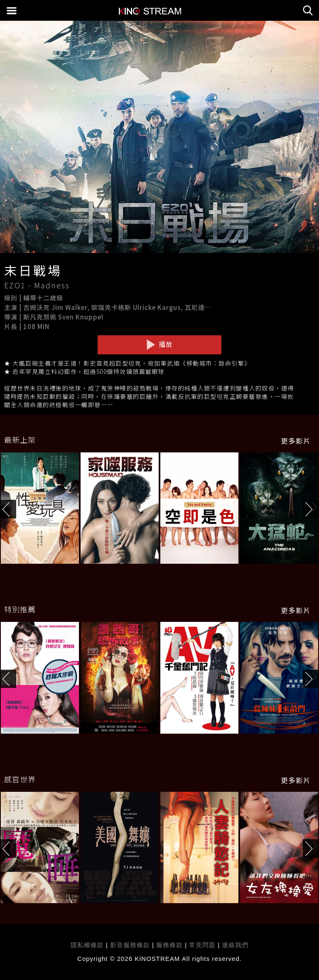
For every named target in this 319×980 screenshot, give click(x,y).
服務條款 (171, 945)
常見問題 (202, 945)
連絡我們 (235, 945)
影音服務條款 (130, 945)
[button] (311, 509)
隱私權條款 (87, 945)
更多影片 (296, 441)
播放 (159, 344)
